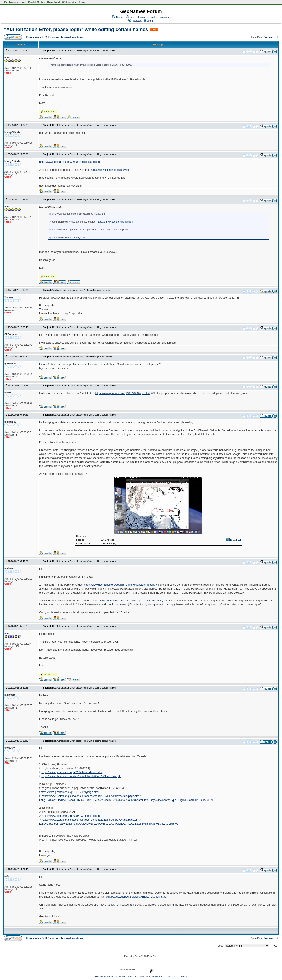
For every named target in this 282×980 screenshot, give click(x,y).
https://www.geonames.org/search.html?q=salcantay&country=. (129, 601)
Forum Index (34, 37)
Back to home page (160, 17)
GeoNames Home (15, 2)
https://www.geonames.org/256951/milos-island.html (70, 162)
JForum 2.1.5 (140, 956)
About (83, 2)
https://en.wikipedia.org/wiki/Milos (110, 170)
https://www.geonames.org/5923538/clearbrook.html (72, 772)
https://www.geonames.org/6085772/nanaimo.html (71, 816)
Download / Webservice (62, 2)
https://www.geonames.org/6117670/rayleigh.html (70, 792)
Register (135, 21)
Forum (172, 977)
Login (148, 21)
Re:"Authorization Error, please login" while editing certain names (84, 51)
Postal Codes (37, 2)
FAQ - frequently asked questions (64, 37)
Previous (269, 37)
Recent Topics (137, 17)
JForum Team (152, 956)
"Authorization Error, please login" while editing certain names (76, 29)
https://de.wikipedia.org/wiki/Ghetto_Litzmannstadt (138, 897)
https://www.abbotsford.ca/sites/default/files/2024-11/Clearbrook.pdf (81, 776)
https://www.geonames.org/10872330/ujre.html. (123, 393)
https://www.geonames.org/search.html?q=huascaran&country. (121, 585)
